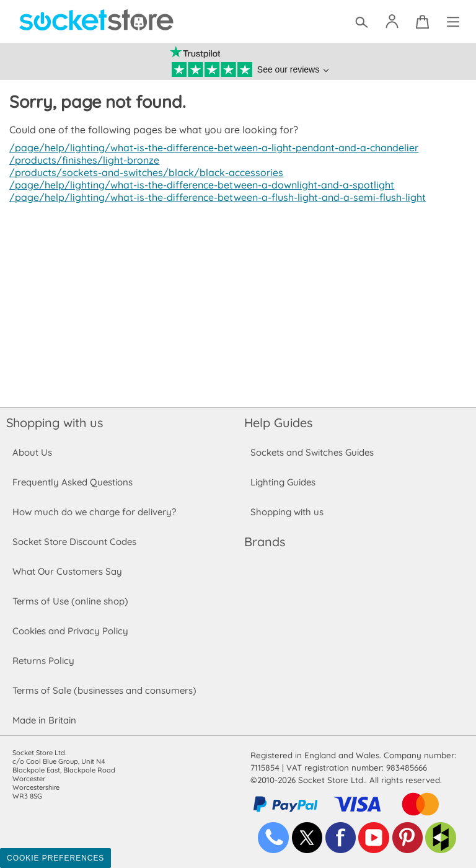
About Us (32, 452)
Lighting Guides (283, 482)
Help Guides (278, 423)
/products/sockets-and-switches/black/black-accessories (143, 172)
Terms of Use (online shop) (70, 601)
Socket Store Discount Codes (74, 542)
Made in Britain (45, 720)
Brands (265, 542)
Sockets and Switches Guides (312, 452)
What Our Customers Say (67, 571)
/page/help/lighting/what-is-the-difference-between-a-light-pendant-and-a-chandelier (210, 148)
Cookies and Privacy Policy (70, 631)
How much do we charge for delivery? (94, 512)
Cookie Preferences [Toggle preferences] (55, 858)
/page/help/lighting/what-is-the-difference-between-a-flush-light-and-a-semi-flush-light (213, 197)
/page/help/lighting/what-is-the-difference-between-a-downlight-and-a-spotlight (198, 185)
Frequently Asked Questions (72, 482)
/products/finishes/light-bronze (82, 160)
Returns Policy (43, 661)
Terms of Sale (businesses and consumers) (104, 690)
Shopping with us (55, 423)
